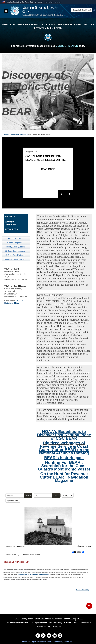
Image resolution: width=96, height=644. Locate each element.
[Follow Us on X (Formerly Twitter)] (43, 636)
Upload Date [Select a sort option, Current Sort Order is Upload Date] (13, 500)
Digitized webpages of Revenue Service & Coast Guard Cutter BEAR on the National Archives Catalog (64, 448)
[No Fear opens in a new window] (80, 619)
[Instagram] (60, 636)
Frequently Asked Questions (15, 247)
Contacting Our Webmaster (15, 259)
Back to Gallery (83, 590)
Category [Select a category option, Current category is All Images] (68, 495)
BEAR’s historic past (64, 458)
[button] (54, 2)
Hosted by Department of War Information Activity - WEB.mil (47, 641)
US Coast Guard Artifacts (15, 255)
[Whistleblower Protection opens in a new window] (17, 623)
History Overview (10, 223)
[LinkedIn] (55, 636)
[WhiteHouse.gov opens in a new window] (44, 627)
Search (28, 495)
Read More (48, 169)
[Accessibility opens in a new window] (69, 619)
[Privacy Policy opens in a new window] (27, 619)
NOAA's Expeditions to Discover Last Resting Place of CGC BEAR (64, 435)
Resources (11, 229)
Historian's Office (15, 239)
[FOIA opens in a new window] (17, 619)
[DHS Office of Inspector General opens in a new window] (78, 623)
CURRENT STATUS (67, 46)
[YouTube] (49, 636)
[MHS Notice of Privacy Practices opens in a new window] (48, 619)
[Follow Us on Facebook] (38, 636)
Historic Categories (15, 243)
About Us (10, 217)
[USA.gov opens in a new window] (57, 627)
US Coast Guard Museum (15, 251)
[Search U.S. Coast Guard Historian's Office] (82, 10)
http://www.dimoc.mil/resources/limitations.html (33, 575)
